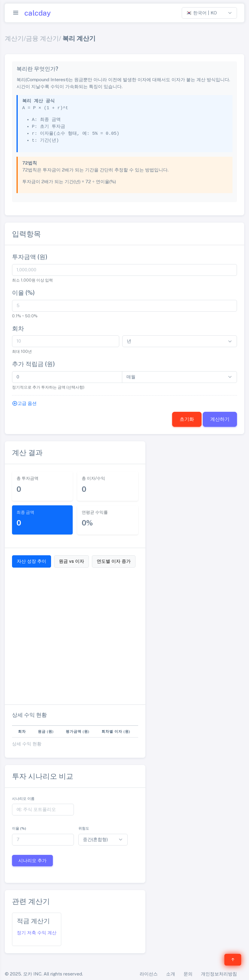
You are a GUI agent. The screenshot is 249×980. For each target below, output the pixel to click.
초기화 (187, 419)
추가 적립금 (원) (33, 364)
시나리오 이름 (23, 799)
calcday (38, 13)
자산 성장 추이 (32, 561)
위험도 (84, 828)
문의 (188, 974)
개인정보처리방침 (219, 974)
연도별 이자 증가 (114, 561)
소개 (171, 974)
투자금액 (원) (30, 257)
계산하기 (220, 419)
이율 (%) (23, 293)
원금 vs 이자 (71, 561)
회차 (18, 328)
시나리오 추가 (32, 860)
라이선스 (149, 974)
